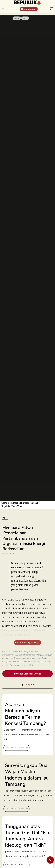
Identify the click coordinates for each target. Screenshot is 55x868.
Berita (17, 18)
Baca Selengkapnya (27, 643)
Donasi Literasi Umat (27, 674)
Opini (25, 18)
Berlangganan (29, 9)
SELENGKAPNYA (17, 747)
